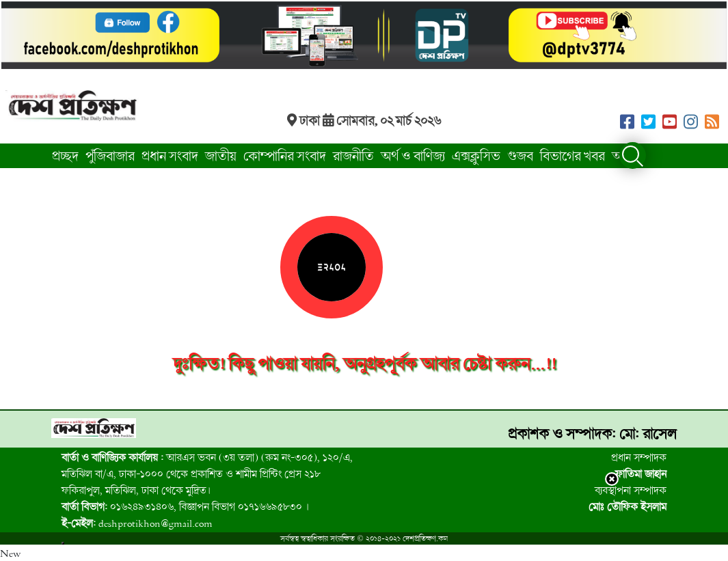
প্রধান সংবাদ (170, 155)
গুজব (520, 155)
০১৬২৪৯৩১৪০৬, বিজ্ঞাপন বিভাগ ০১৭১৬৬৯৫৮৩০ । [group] (185, 506)
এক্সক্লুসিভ (476, 155)
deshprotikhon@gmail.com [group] (137, 523)
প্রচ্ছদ (65, 155)
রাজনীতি (353, 155)
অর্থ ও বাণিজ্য (413, 155)
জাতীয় (221, 155)
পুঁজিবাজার (110, 155)
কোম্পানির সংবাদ (285, 155)
